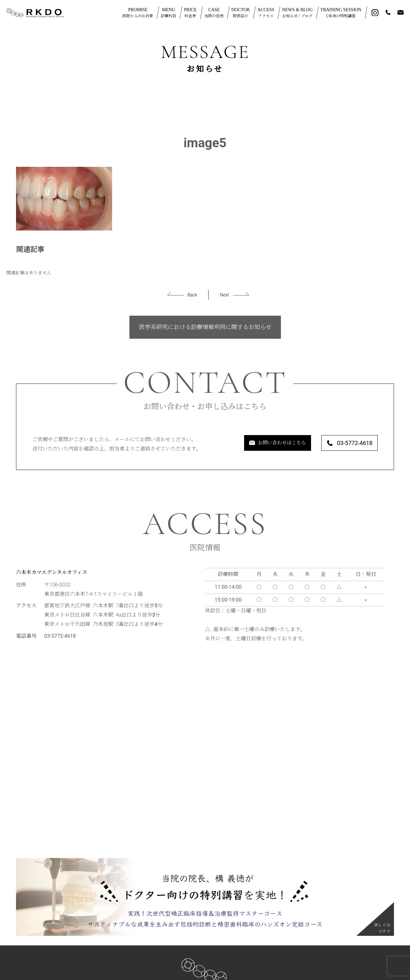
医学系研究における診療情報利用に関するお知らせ (205, 327)
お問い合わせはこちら (258, 444)
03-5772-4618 (344, 444)
